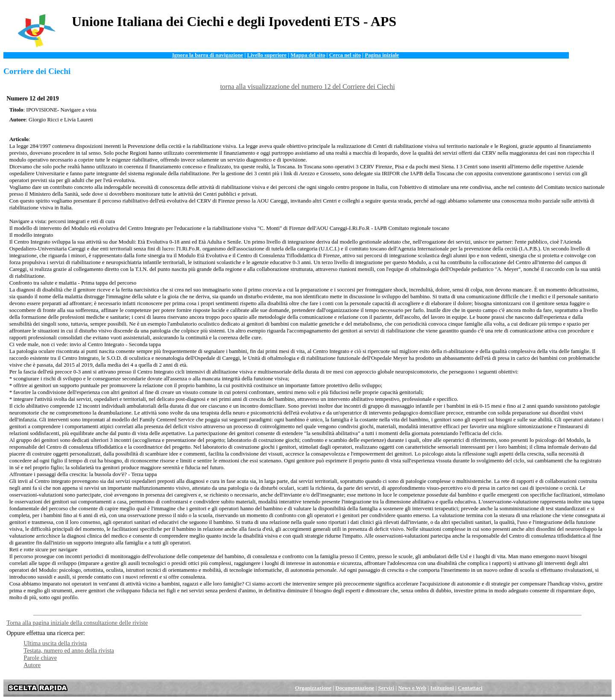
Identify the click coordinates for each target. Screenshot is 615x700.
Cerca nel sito (345, 55)
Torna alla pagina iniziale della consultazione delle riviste (77, 623)
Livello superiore (267, 55)
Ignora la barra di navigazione (208, 55)
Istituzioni (442, 688)
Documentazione (355, 688)
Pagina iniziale (382, 55)
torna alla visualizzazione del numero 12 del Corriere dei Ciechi (307, 87)
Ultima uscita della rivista (55, 643)
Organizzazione (313, 688)
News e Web (412, 688)
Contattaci (470, 688)
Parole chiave (40, 658)
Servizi (386, 688)
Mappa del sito (308, 55)
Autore (32, 665)
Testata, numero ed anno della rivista (69, 650)
